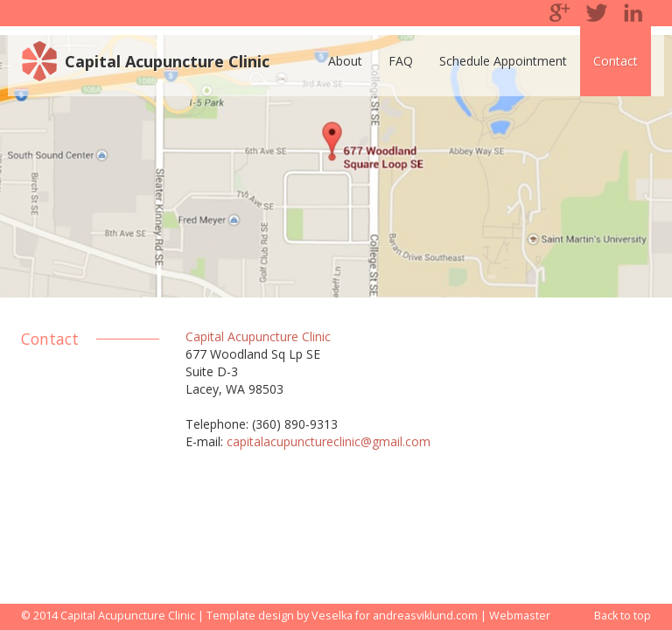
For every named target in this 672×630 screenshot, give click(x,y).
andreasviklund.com (425, 616)
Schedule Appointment (503, 61)
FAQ (401, 61)
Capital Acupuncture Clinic (167, 61)
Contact (616, 61)
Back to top (623, 616)
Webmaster (520, 616)
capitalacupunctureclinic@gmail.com (329, 441)
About (345, 61)
